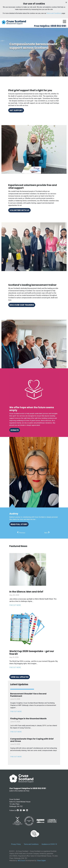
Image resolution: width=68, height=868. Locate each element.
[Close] (66, 2)
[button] (21, 533)
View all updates (20, 677)
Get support (16, 110)
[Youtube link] (24, 810)
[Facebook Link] (18, 810)
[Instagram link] (21, 810)
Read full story (19, 524)
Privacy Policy (16, 844)
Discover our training (22, 305)
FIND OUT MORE (16, 712)
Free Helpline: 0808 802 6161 (50, 26)
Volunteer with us (19, 210)
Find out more (15, 605)
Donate (15, 430)
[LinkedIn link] (27, 810)
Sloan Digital (41, 861)
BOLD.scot (21, 861)
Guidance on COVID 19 (49, 844)
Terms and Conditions (54, 13)
